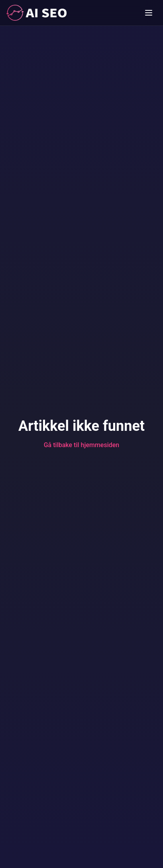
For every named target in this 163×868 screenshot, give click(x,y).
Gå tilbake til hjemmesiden (82, 445)
